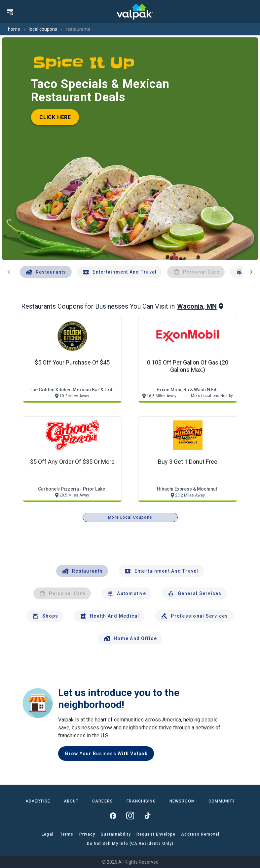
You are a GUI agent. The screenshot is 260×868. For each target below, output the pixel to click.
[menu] (10, 12)
